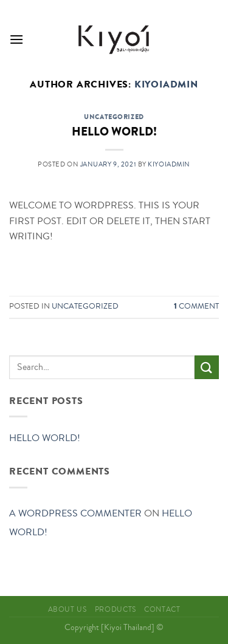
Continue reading (114, 265)
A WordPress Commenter (75, 513)
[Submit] (207, 367)
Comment (196, 306)
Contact (162, 609)
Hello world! (114, 132)
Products (116, 609)
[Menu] (16, 39)
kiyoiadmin (166, 84)
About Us (67, 609)
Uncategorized (114, 117)
